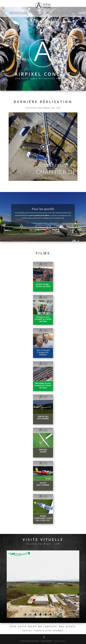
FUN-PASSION (46, 641)
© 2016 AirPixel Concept (29, 641)
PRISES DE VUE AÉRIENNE (43, 22)
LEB (58, 108)
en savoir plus (43, 227)
